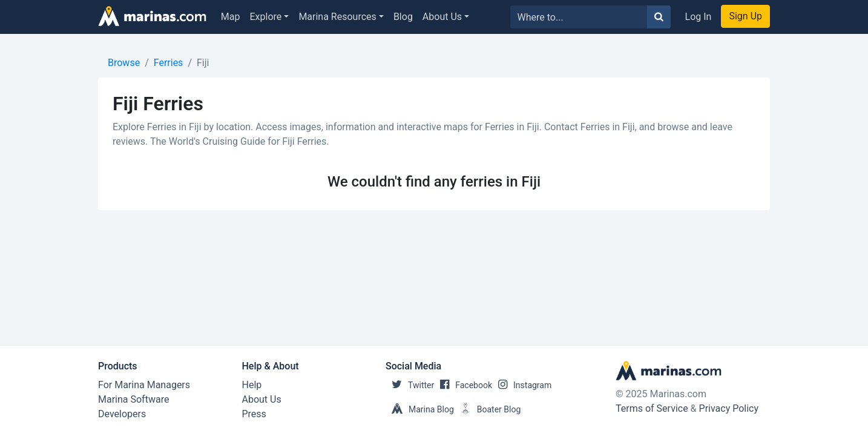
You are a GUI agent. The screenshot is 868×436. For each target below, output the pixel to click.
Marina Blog (420, 409)
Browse (124, 63)
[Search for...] (579, 17)
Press (254, 414)
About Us (442, 17)
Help (252, 385)
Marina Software (133, 399)
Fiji (203, 63)
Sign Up (745, 16)
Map (231, 17)
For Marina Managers (144, 385)
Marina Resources (337, 17)
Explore (266, 17)
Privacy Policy (729, 408)
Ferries (169, 63)
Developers (122, 414)
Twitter (410, 385)
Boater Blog (488, 409)
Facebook (463, 385)
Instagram (522, 385)
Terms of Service (652, 408)
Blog (403, 17)
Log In (699, 17)
